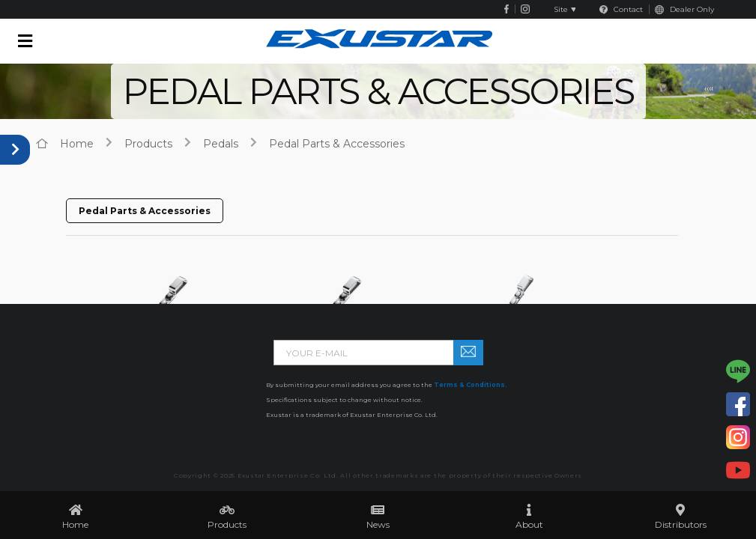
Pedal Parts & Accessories (337, 144)
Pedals (221, 144)
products (148, 144)
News (378, 524)
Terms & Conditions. (471, 385)
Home (75, 524)
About (529, 524)
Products (227, 524)
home (77, 144)
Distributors (681, 524)
